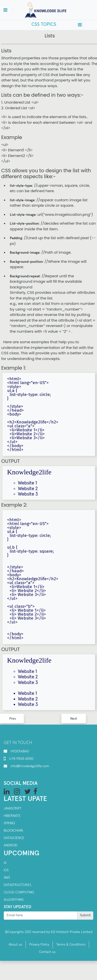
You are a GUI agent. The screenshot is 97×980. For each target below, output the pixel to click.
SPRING (9, 823)
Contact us (47, 952)
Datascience (14, 838)
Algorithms (14, 900)
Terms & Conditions (71, 945)
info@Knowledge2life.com (30, 766)
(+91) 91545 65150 (21, 759)
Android (11, 845)
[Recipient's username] (41, 916)
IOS (6, 870)
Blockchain (13, 831)
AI (5, 863)
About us (15, 945)
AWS (7, 878)
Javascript (13, 809)
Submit (85, 915)
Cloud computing (19, 892)
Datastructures (17, 885)
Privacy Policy (39, 945)
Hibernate (12, 816)
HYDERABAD (20, 751)
